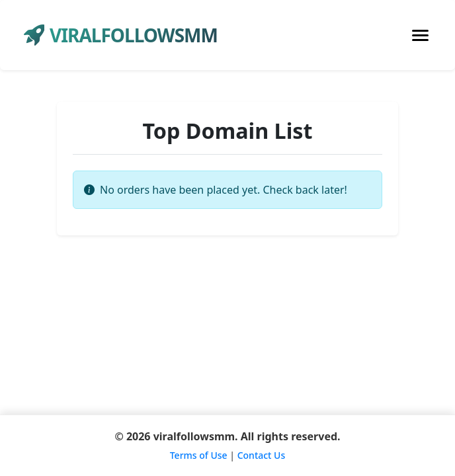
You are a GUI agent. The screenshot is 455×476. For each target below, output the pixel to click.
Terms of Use (199, 455)
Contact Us (262, 455)
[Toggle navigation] (420, 35)
